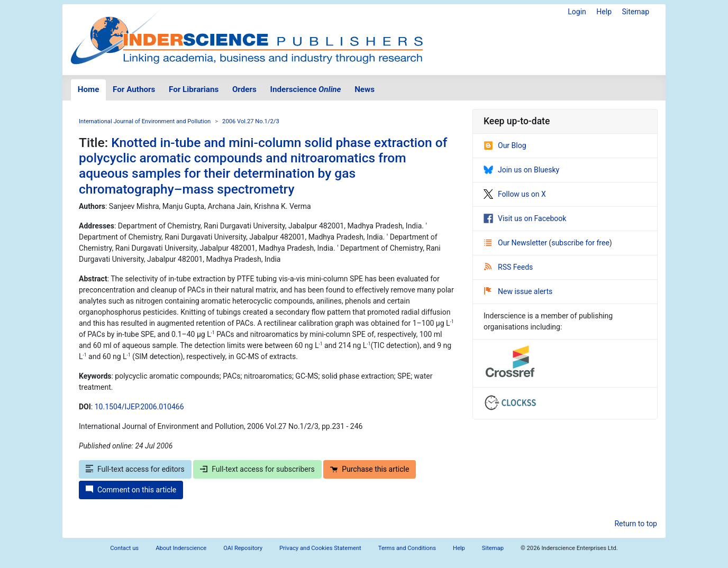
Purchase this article (370, 469)
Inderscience (306, 89)
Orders (244, 89)
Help (604, 12)
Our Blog (505, 145)
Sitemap (636, 12)
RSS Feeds (508, 267)
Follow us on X (515, 194)
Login (577, 12)
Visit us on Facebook (525, 218)
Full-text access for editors (135, 469)
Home (89, 89)
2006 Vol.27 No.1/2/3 (251, 121)
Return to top (636, 524)
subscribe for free (580, 243)
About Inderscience (181, 548)
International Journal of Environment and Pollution (145, 121)
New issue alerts (518, 291)
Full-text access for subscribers (257, 469)
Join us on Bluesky (521, 170)
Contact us (124, 548)
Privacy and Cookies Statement (320, 548)
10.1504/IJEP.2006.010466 (139, 407)
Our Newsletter (516, 243)
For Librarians (194, 89)
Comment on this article (131, 490)
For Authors (134, 89)
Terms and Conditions (407, 548)
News (365, 89)
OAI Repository (243, 548)
